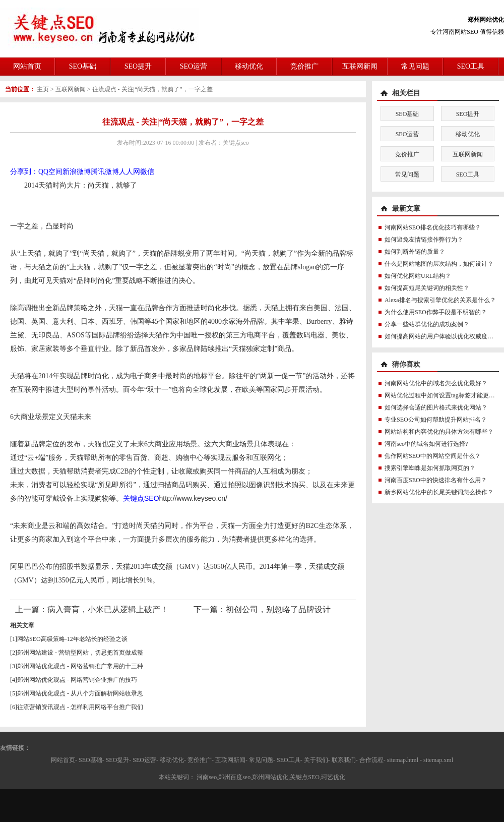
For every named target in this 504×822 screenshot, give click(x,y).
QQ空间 (50, 172)
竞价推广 (304, 66)
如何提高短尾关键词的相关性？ (427, 288)
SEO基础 (83, 66)
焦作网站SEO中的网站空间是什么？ (433, 456)
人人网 (130, 172)
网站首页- (64, 760)
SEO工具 (471, 66)
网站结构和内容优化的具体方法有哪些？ (439, 432)
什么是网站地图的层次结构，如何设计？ (439, 264)
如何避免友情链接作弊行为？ (424, 240)
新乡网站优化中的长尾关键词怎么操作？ (439, 492)
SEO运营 (194, 66)
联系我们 (344, 760)
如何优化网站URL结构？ (418, 276)
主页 (43, 89)
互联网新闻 (360, 66)
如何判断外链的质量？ (415, 252)
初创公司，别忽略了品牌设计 (278, 609)
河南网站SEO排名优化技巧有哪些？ (433, 227)
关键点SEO (141, 498)
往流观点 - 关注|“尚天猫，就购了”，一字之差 (152, 89)
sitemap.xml (438, 760)
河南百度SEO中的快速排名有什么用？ (436, 480)
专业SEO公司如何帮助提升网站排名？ (436, 420)
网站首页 (27, 66)
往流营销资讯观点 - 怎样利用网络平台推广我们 (80, 707)
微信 (147, 172)
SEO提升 (138, 66)
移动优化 (249, 66)
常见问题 (415, 66)
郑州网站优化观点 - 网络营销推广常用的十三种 (80, 666)
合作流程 (371, 760)
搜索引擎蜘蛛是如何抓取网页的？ (430, 468)
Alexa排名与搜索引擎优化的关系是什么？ (440, 300)
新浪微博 (77, 172)
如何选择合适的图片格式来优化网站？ (436, 407)
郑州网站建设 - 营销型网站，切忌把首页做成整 (80, 653)
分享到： (24, 172)
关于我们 (316, 760)
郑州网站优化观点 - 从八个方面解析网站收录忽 (80, 693)
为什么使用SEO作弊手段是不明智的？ (436, 312)
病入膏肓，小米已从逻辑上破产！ (108, 609)
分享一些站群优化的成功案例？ (427, 324)
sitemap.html (403, 760)
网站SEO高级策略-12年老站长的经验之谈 (72, 639)
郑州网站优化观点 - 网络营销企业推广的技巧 (77, 680)
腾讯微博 (105, 172)
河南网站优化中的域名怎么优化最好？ (436, 383)
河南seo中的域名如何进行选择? (426, 444)
